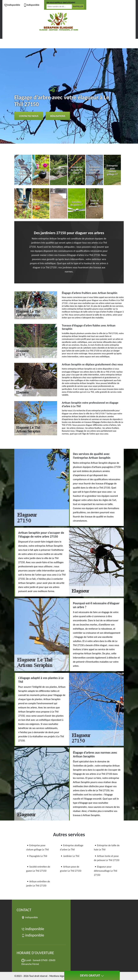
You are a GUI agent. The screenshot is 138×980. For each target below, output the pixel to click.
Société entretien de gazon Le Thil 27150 (38, 869)
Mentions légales (58, 976)
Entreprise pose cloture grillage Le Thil (37, 847)
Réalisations (58, 116)
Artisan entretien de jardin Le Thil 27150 (38, 883)
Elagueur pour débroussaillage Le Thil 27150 (106, 871)
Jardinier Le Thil (71, 856)
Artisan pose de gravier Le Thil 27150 (71, 869)
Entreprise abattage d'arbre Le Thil (72, 847)
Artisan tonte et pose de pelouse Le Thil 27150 (107, 858)
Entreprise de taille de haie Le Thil (107, 847)
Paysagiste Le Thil (38, 856)
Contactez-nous (29, 116)
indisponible (12, 5)
